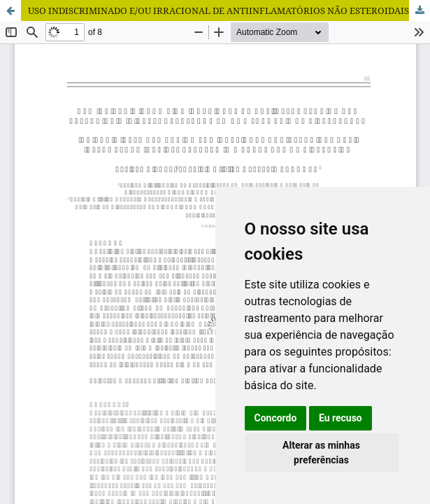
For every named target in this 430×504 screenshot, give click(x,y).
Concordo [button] (276, 418)
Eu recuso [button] (341, 418)
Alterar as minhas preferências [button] (321, 453)
